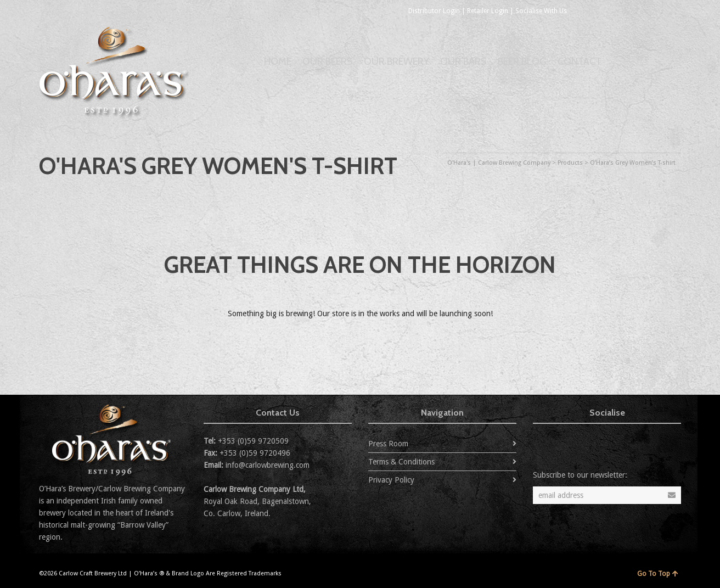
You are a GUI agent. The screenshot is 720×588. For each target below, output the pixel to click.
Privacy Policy (391, 480)
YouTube (648, 10)
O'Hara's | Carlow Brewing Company (499, 163)
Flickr (624, 10)
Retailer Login (488, 11)
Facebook (600, 10)
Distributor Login (434, 11)
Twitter (576, 10)
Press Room (388, 444)
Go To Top (658, 574)
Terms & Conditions (401, 462)
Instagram (672, 10)
